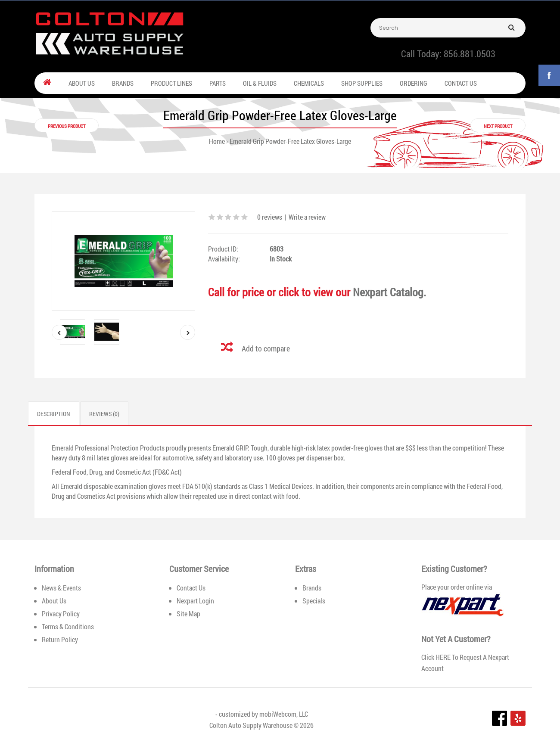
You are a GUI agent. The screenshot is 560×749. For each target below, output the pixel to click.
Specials (314, 601)
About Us (54, 601)
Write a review (307, 217)
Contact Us (191, 588)
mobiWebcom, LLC (284, 714)
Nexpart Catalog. (389, 292)
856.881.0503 (470, 54)
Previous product (67, 126)
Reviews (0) (104, 414)
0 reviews (270, 217)
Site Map (188, 614)
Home (217, 141)
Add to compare (266, 348)
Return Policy (60, 639)
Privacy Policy (61, 614)
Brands (312, 588)
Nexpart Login (195, 601)
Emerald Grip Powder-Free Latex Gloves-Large (290, 141)
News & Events (61, 588)
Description (54, 414)
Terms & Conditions (68, 626)
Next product (498, 126)
